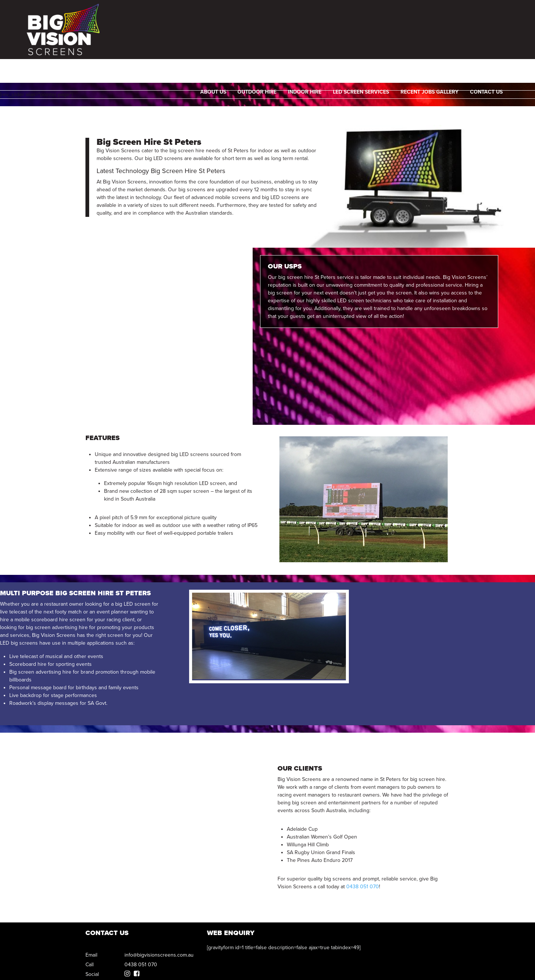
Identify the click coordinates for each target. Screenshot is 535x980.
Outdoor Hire (258, 43)
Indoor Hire (306, 43)
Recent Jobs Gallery (431, 43)
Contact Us (488, 43)
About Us (215, 43)
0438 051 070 (488, 15)
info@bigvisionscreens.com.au (159, 955)
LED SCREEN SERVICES (362, 43)
